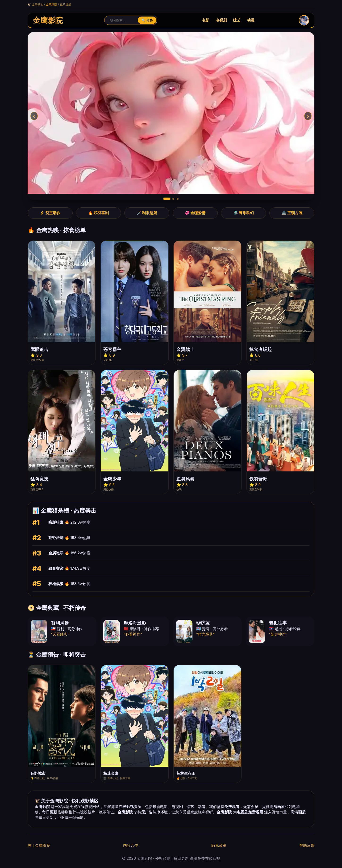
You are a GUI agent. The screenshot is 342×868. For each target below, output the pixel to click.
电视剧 (221, 20)
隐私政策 (219, 845)
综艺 (237, 20)
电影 (205, 20)
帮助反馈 (307, 845)
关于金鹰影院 (39, 845)
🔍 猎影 (147, 20)
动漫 (251, 20)
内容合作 (131, 845)
